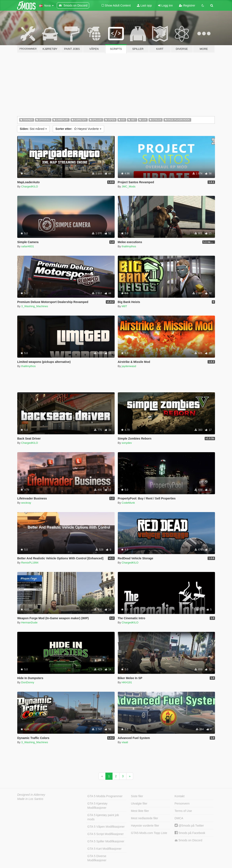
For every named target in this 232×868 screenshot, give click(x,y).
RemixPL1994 (30, 563)
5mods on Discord (188, 840)
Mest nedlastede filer (145, 818)
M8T (124, 306)
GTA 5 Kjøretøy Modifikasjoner (97, 806)
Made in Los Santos (30, 799)
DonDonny (28, 682)
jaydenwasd (129, 366)
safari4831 (28, 246)
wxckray (26, 503)
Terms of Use (183, 811)
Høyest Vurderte (78, 129)
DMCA (179, 818)
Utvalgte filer (139, 803)
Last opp (144, 5)
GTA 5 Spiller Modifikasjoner (106, 841)
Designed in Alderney (31, 795)
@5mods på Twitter (189, 826)
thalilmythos (129, 246)
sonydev (127, 443)
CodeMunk (128, 503)
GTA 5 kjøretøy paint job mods (103, 817)
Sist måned (33, 129)
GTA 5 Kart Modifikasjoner (104, 849)
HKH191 (127, 682)
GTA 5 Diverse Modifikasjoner (97, 858)
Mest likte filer (140, 811)
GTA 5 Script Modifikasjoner (105, 834)
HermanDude (29, 622)
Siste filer (137, 796)
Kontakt (180, 796)
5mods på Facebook (190, 833)
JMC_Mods (129, 186)
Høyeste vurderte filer (145, 826)
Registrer (187, 5)
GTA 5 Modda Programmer (105, 796)
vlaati (125, 742)
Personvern (182, 803)
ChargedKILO (30, 186)
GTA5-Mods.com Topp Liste (149, 833)
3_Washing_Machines (35, 306)
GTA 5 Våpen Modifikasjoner (106, 827)
